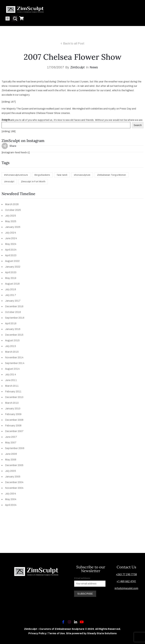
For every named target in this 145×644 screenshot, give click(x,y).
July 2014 (11, 374)
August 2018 (12, 284)
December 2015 (14, 335)
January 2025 (13, 227)
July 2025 (10, 216)
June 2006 (11, 454)
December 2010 (14, 397)
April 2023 (11, 255)
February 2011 (13, 391)
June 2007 (11, 437)
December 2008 (14, 420)
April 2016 (11, 323)
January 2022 (13, 267)
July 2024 (11, 233)
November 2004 (14, 488)
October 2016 (13, 312)
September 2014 (15, 363)
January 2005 (13, 477)
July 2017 (11, 295)
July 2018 (10, 289)
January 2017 (13, 301)
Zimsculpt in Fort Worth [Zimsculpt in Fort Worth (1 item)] (33, 182)
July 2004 (11, 494)
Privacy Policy (38, 633)
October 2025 (13, 210)
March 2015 (12, 352)
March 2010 (12, 403)
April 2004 (11, 505)
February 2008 (13, 426)
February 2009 (13, 414)
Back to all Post (74, 43)
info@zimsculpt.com (126, 588)
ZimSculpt (78, 67)
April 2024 (11, 250)
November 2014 (14, 357)
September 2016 (15, 318)
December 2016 (14, 306)
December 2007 (14, 431)
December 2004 (14, 482)
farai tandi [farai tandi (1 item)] (62, 175)
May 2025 (11, 221)
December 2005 (14, 465)
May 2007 (11, 443)
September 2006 (15, 448)
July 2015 (10, 346)
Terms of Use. (57, 633)
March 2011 (12, 386)
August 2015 (12, 340)
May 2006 (11, 460)
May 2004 (11, 499)
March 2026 (12, 204)
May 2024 (11, 244)
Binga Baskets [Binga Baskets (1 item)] (42, 175)
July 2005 (10, 471)
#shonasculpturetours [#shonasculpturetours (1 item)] (16, 175)
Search (6, 120)
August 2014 (12, 369)
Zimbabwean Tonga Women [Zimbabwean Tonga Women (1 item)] (112, 175)
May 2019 (11, 278)
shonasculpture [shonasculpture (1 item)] (82, 175)
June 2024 (11, 238)
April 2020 (11, 272)
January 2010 (13, 409)
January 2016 (13, 329)
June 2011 (11, 380)
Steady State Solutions (102, 633)
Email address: (90, 582)
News (94, 67)
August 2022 (12, 261)
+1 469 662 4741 (126, 581)
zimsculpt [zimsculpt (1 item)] (9, 182)
